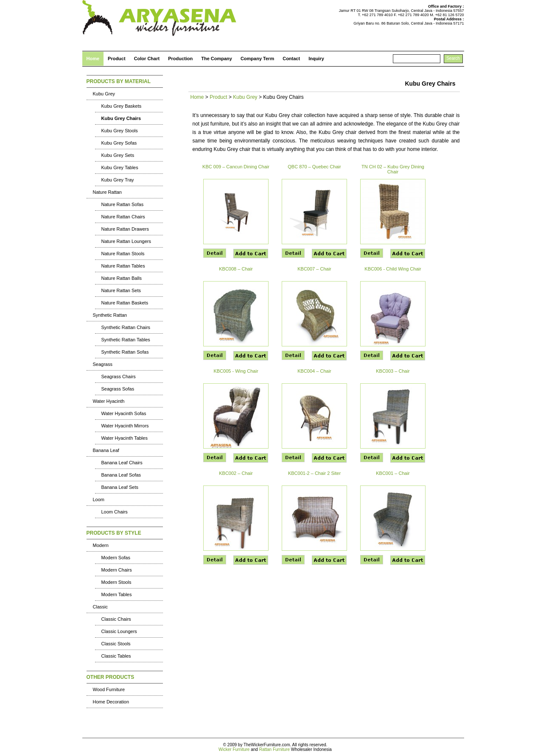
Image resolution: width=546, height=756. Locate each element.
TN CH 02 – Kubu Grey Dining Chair (393, 169)
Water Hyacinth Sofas (124, 413)
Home (93, 59)
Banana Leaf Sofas (121, 475)
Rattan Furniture (274, 749)
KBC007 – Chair (314, 269)
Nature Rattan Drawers (125, 229)
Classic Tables (116, 656)
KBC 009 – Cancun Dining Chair (236, 167)
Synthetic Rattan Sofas (125, 352)
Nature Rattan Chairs (123, 217)
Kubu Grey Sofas (119, 143)
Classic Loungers (119, 631)
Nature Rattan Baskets (125, 303)
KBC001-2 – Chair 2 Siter (314, 473)
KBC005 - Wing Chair (236, 371)
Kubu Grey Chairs (121, 118)
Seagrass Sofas (118, 389)
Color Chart (147, 59)
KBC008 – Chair (236, 269)
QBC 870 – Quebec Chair (314, 167)
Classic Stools (116, 644)
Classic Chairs (116, 619)
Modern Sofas (116, 558)
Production (180, 59)
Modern (101, 545)
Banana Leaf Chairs (122, 463)
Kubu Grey (104, 94)
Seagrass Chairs (119, 377)
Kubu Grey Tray (118, 180)
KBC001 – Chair (393, 473)
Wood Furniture (109, 689)
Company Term (257, 59)
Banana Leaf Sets (120, 487)
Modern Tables (117, 594)
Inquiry (316, 59)
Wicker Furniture (234, 749)
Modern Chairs (117, 570)
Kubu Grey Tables (120, 167)
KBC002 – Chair (236, 473)
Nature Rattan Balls (122, 278)
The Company (217, 59)
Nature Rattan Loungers (126, 241)
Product (117, 59)
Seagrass (103, 364)
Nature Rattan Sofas (123, 204)
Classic (100, 607)
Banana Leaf (106, 450)
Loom (99, 499)
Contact (291, 59)
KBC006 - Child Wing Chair (393, 269)
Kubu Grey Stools (120, 131)
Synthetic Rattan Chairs (126, 327)
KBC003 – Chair (393, 371)
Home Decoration (111, 702)
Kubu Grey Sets (118, 155)
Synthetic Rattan (110, 315)
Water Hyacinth (109, 401)
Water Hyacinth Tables (125, 438)
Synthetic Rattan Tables (126, 340)
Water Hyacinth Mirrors (125, 426)
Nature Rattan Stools (123, 254)
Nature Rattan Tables (123, 266)
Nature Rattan (107, 192)
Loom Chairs (115, 512)
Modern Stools (116, 582)
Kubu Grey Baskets (122, 106)
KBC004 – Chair (314, 371)
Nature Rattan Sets (121, 290)
